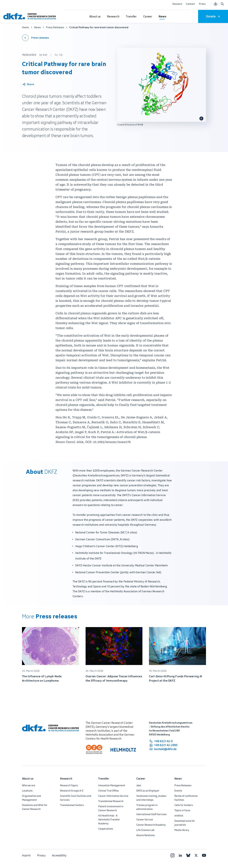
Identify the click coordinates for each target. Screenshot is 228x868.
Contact (190, 4)
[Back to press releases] (35, 38)
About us (28, 779)
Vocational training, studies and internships (151, 798)
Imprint (26, 855)
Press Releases (183, 785)
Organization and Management (31, 798)
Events (178, 791)
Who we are (29, 785)
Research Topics (69, 785)
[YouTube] (204, 855)
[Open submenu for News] (162, 17)
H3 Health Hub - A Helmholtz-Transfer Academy (109, 820)
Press (202, 4)
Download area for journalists (185, 823)
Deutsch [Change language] (177, 4)
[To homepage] (30, 16)
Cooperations (106, 829)
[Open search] (222, 4)
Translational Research (111, 801)
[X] (196, 855)
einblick (179, 816)
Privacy (41, 855)
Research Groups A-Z (72, 791)
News (178, 779)
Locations (27, 791)
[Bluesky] (188, 855)
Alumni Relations (146, 835)
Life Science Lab (145, 830)
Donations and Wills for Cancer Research (35, 807)
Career (141, 779)
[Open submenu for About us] (95, 17)
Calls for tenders (184, 805)
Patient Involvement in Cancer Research (111, 808)
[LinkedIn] (180, 855)
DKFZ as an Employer (148, 791)
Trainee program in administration (147, 807)
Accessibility (59, 855)
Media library (182, 830)
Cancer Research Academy (151, 825)
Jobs (139, 785)
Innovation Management (112, 785)
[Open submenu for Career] (148, 17)
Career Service (145, 820)
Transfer (104, 779)
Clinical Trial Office (108, 791)
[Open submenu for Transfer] (131, 17)
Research (66, 779)
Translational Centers (72, 805)
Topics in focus (182, 810)
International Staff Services (151, 814)
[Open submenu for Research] (113, 17)
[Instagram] (172, 855)
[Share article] (28, 84)
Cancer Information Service (113, 796)
